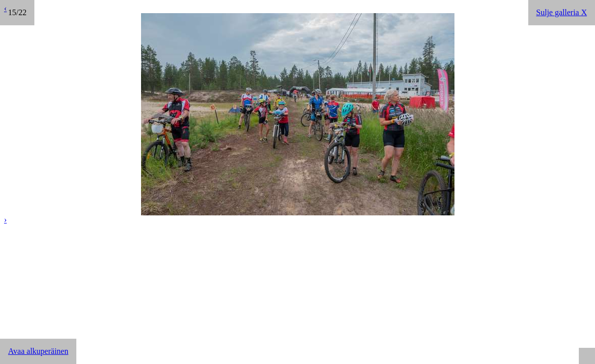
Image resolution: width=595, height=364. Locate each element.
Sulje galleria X (562, 12)
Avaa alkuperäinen (38, 351)
